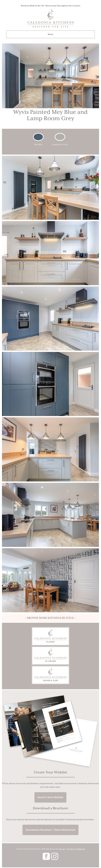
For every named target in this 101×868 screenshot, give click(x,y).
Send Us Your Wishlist (50, 797)
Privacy (62, 849)
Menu (50, 34)
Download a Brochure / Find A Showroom (50, 830)
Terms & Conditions (76, 849)
